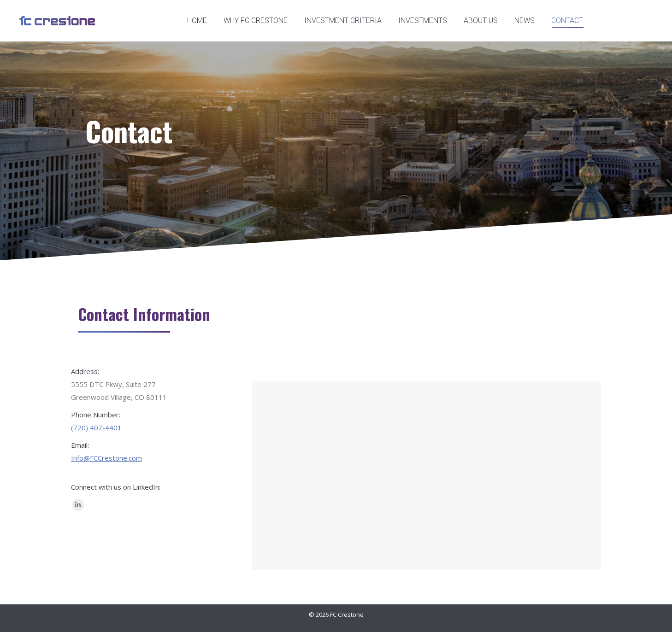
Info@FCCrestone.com (106, 458)
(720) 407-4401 (96, 427)
